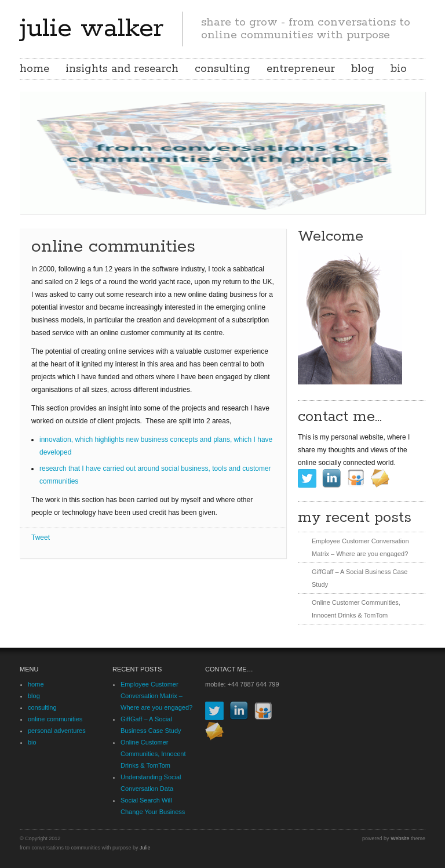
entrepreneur (301, 69)
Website (400, 838)
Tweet (41, 537)
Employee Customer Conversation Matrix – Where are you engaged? (156, 696)
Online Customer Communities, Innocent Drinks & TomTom (153, 754)
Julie (145, 848)
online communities (55, 719)
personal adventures (57, 731)
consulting (222, 69)
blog (363, 69)
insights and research (122, 69)
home (34, 69)
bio (399, 69)
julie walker (92, 28)
